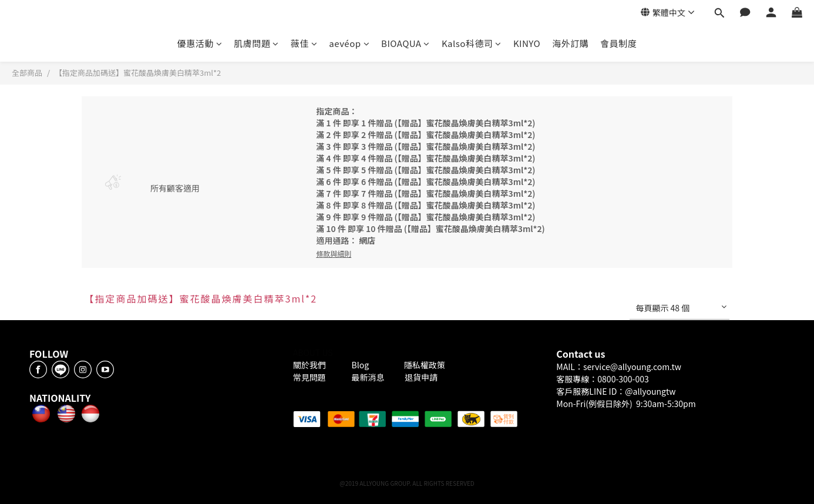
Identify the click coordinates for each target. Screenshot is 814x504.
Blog (361, 365)
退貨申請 (421, 377)
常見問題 (310, 377)
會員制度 (618, 43)
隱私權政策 (425, 365)
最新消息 (368, 377)
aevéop (349, 43)
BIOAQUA (406, 43)
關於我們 (311, 365)
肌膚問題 (256, 43)
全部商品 (27, 73)
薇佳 (304, 43)
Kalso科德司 (472, 43)
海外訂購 (570, 43)
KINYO (527, 43)
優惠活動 (200, 43)
